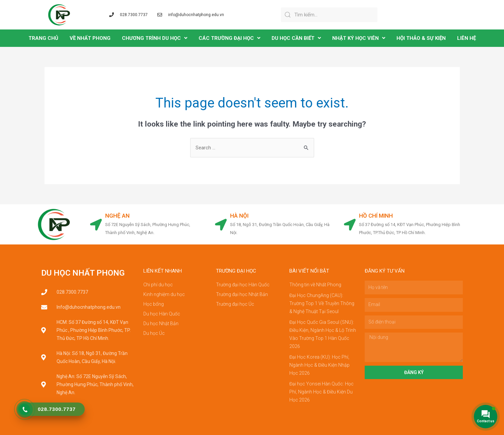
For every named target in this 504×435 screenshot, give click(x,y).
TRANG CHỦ (43, 38)
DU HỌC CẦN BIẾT (296, 38)
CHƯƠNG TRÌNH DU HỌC (155, 38)
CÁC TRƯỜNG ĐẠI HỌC (229, 38)
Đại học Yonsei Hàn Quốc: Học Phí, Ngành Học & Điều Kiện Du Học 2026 (321, 392)
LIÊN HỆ (466, 38)
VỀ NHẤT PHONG (90, 38)
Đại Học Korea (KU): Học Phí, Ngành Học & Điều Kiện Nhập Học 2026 (319, 365)
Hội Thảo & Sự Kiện (421, 38)
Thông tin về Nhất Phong (315, 285)
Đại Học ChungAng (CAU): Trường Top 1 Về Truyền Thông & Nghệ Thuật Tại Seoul (322, 303)
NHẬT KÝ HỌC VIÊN (359, 38)
